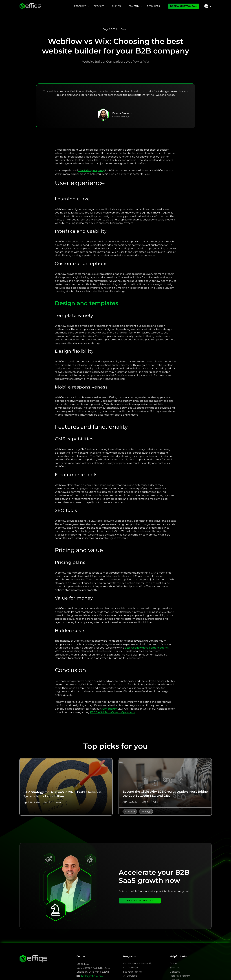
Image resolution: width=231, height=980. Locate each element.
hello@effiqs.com (92, 976)
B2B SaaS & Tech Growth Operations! (113, 712)
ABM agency (109, 709)
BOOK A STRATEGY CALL (184, 6)
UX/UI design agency (91, 170)
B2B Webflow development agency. (147, 648)
